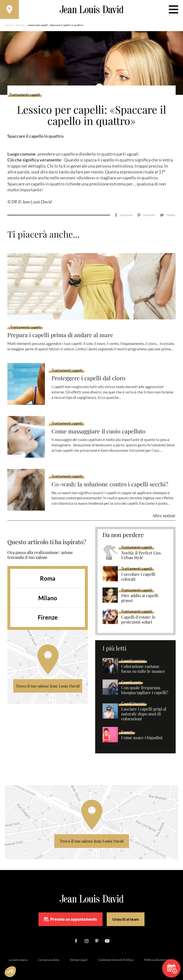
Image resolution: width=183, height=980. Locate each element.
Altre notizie (164, 510)
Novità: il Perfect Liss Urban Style (141, 550)
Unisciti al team (126, 914)
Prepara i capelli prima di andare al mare (62, 329)
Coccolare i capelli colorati (138, 571)
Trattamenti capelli (25, 96)
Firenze (48, 612)
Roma (48, 573)
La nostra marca (18, 954)
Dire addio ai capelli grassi (140, 593)
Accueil (9, 26)
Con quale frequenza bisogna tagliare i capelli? (145, 685)
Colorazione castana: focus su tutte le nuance (143, 663)
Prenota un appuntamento (70, 914)
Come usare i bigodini (142, 732)
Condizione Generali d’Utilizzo (116, 954)
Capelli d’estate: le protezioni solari (138, 614)
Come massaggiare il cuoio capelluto (100, 426)
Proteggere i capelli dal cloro (90, 373)
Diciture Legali (79, 954)
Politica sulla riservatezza (159, 954)
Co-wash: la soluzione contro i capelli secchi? (111, 479)
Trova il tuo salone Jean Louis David (48, 680)
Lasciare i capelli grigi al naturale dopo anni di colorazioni (144, 709)
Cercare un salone (49, 954)
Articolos (21, 26)
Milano (48, 593)
